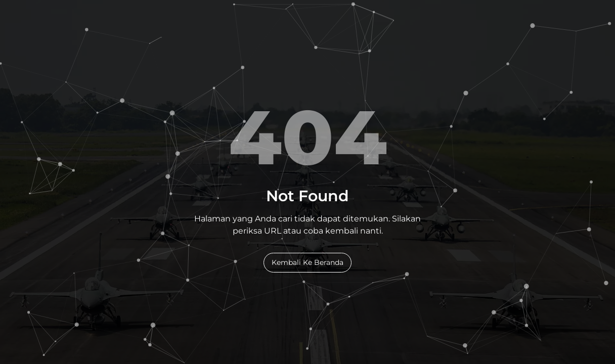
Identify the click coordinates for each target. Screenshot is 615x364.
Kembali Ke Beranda (308, 262)
